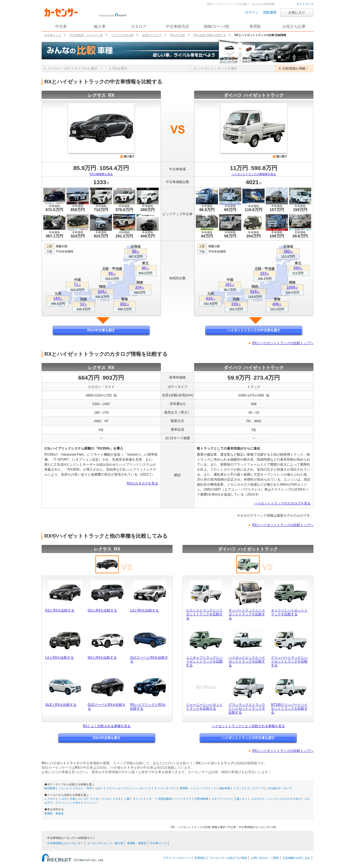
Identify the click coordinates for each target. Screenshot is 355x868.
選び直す (128, 156)
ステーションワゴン (119, 788)
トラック (239, 788)
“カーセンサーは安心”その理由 (228, 858)
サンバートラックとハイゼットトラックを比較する (247, 614)
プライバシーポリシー (177, 858)
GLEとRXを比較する (61, 705)
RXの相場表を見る (101, 174)
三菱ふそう (241, 799)
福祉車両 (225, 788)
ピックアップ (256, 788)
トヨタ (63, 799)
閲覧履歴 (270, 12)
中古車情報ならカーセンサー (65, 843)
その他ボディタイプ (280, 788)
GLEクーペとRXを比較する (107, 707)
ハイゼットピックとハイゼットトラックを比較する (247, 661)
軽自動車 (50, 788)
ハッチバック (143, 788)
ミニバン (64, 788)
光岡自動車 (165, 799)
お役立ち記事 (294, 26)
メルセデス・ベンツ (263, 799)
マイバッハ (91, 803)
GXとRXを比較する (102, 610)
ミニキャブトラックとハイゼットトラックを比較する (204, 661)
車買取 (255, 26)
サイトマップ (305, 4)
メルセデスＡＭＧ (290, 799)
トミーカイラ (183, 799)
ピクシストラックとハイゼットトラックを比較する (204, 614)
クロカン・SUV (83, 788)
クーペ (158, 788)
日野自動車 (201, 799)
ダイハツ (138, 799)
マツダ (94, 799)
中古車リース (158, 843)
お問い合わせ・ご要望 (265, 858)
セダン (99, 788)
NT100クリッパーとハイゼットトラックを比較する (289, 709)
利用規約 (200, 858)
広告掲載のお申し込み (296, 858)
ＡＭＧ (77, 803)
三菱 (127, 799)
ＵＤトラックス (221, 799)
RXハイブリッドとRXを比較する (148, 707)
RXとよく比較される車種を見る (107, 726)
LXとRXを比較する (59, 658)
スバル (105, 799)
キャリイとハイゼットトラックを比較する (289, 612)
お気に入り (297, 12)
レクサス (50, 799)
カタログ (139, 26)
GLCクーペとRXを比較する (149, 659)
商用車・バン (188, 788)
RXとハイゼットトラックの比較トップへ (283, 343)
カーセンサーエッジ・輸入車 (105, 843)
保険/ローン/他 (216, 26)
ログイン (252, 12)
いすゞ (151, 799)
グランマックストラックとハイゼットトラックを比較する (247, 709)
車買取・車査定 (54, 814)
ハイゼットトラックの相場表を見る (254, 174)
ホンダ (83, 799)
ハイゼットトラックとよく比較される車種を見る (248, 726)
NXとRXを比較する (102, 658)
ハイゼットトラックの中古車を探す (254, 330)
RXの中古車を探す (101, 330)
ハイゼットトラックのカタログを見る (282, 503)
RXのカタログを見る (142, 483)
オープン (171, 788)
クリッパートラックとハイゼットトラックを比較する (289, 661)
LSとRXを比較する (144, 610)
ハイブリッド (208, 788)
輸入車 (100, 26)
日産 (73, 799)
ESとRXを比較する (60, 610)
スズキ (117, 799)
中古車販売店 (177, 26)
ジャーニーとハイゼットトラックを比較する (204, 707)
